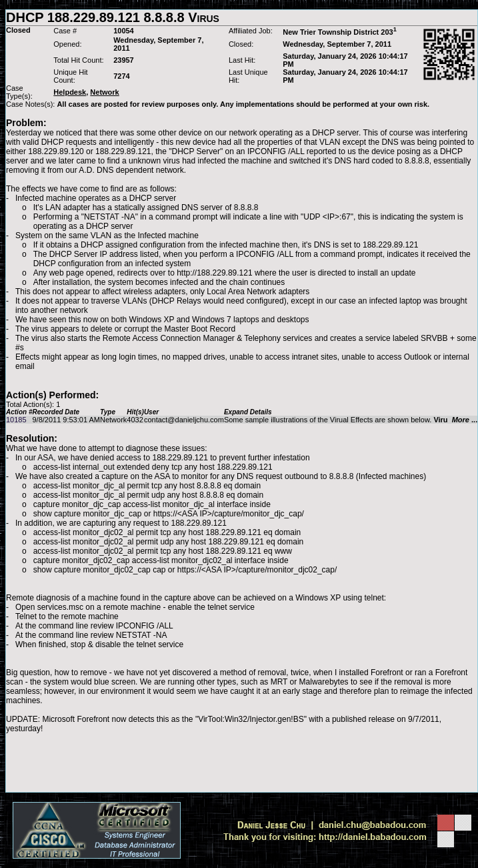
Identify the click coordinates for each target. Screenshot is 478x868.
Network (113, 420)
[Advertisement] (242, 763)
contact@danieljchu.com (184, 420)
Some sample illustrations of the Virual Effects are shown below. (351, 420)
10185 (16, 420)
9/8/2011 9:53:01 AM (66, 420)
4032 (135, 420)
